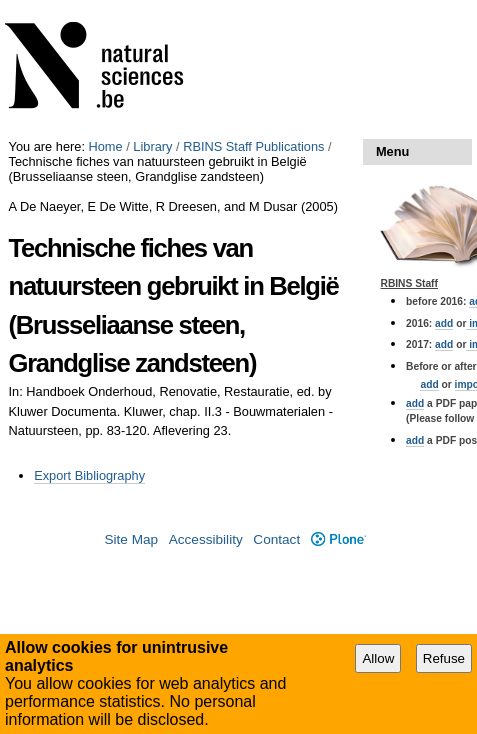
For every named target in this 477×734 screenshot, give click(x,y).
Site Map (131, 539)
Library (152, 146)
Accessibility (206, 539)
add (444, 323)
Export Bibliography (89, 475)
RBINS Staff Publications (253, 146)
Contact (276, 539)
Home (106, 146)
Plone (338, 539)
